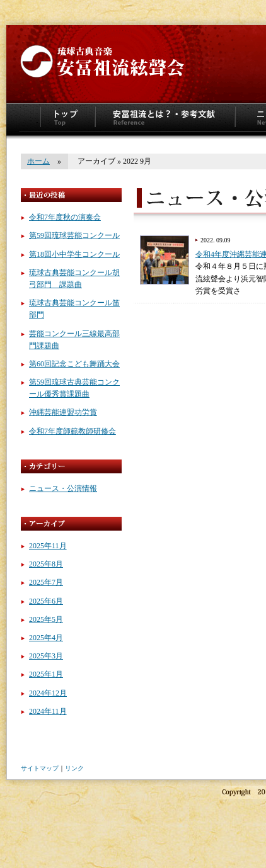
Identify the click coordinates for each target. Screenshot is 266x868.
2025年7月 (46, 582)
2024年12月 (48, 693)
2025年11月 (48, 546)
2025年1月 (46, 674)
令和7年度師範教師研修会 (72, 431)
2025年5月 (46, 619)
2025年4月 (46, 638)
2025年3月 (46, 656)
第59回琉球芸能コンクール (74, 235)
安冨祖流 (101, 60)
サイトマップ (40, 768)
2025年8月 (46, 564)
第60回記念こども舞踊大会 (74, 364)
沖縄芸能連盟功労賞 (63, 412)
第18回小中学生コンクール (74, 254)
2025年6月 (46, 601)
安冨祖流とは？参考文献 (165, 120)
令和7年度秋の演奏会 (65, 217)
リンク (74, 768)
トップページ (68, 120)
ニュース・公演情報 (63, 488)
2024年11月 (48, 711)
